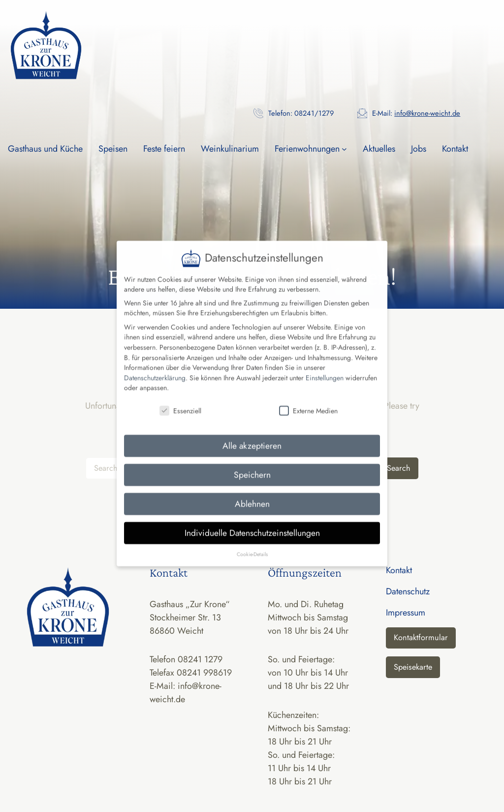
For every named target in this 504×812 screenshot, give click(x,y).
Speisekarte (413, 667)
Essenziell (180, 400)
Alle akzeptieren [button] (252, 435)
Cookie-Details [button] (252, 543)
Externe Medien (308, 400)
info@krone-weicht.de (427, 113)
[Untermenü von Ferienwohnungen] (344, 149)
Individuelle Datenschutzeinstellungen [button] (252, 522)
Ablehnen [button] (252, 493)
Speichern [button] (252, 464)
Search (399, 468)
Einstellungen (325, 367)
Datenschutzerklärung (155, 367)
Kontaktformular (421, 637)
